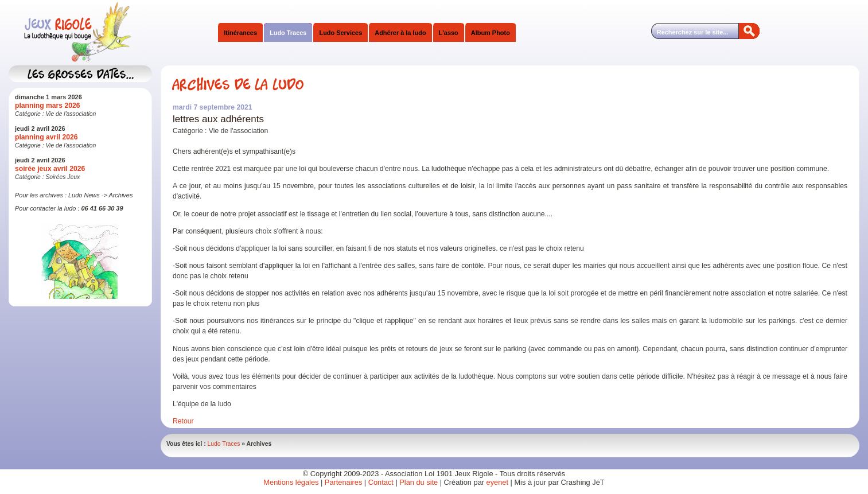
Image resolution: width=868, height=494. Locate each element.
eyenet (499, 482)
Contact (381, 482)
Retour (183, 421)
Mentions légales (291, 482)
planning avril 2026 (46, 137)
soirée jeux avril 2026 (50, 169)
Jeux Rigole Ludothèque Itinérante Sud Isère (123, 33)
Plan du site (419, 482)
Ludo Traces (224, 444)
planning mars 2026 (48, 106)
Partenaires (343, 482)
